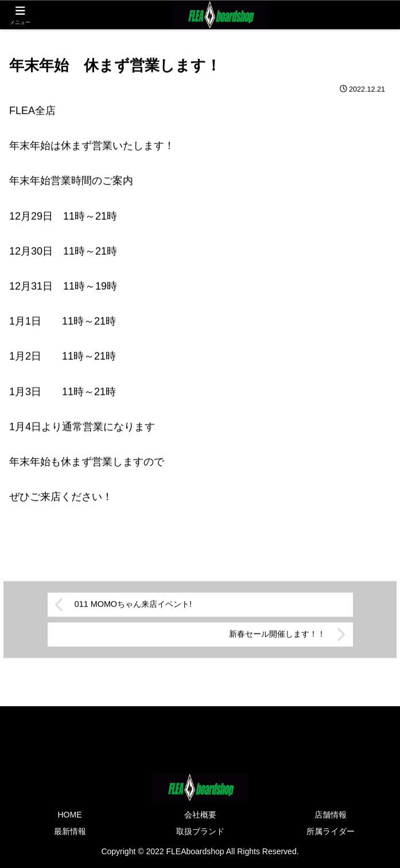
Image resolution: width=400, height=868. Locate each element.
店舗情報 (331, 815)
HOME (70, 815)
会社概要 (200, 815)
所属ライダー (331, 831)
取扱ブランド (200, 831)
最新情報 (70, 831)
